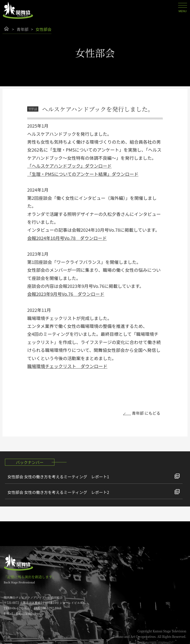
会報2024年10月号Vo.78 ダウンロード (67, 238)
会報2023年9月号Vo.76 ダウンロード (66, 294)
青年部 (23, 29)
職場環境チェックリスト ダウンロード (67, 366)
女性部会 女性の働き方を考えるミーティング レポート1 (58, 477)
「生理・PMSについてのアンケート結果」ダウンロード (83, 174)
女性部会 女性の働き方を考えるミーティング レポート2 (58, 492)
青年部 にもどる (146, 413)
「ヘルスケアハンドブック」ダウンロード (69, 166)
